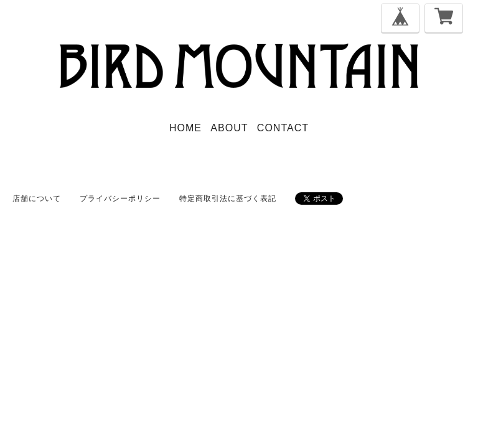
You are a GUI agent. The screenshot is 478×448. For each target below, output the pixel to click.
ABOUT (229, 128)
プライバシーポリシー (120, 198)
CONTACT (283, 128)
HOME (185, 128)
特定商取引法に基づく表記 (228, 198)
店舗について (37, 198)
